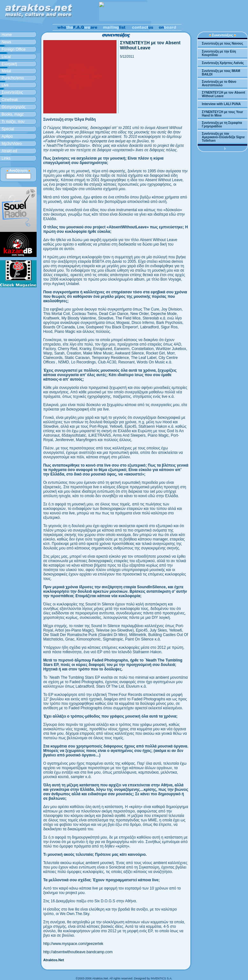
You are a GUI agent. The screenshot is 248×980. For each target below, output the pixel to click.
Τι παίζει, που (13, 122)
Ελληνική (9, 64)
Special (8, 129)
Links (6, 158)
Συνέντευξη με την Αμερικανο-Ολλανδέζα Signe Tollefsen (223, 137)
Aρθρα (7, 136)
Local (6, 57)
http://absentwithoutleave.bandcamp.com (78, 952)
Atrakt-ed (9, 151)
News (6, 42)
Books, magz (13, 114)
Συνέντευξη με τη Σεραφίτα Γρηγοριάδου (222, 125)
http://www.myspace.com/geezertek (73, 944)
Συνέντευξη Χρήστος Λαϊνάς (223, 63)
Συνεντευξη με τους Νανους (223, 43)
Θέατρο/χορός (14, 107)
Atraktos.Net (54, 960)
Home (7, 35)
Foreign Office (14, 49)
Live (5, 85)
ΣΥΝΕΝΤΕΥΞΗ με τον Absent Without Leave (223, 94)
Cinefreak (10, 100)
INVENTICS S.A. (161, 978)
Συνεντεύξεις (12, 92)
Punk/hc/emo (13, 78)
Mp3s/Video (12, 144)
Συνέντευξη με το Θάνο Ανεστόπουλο (219, 83)
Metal (6, 71)
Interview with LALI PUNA (221, 104)
